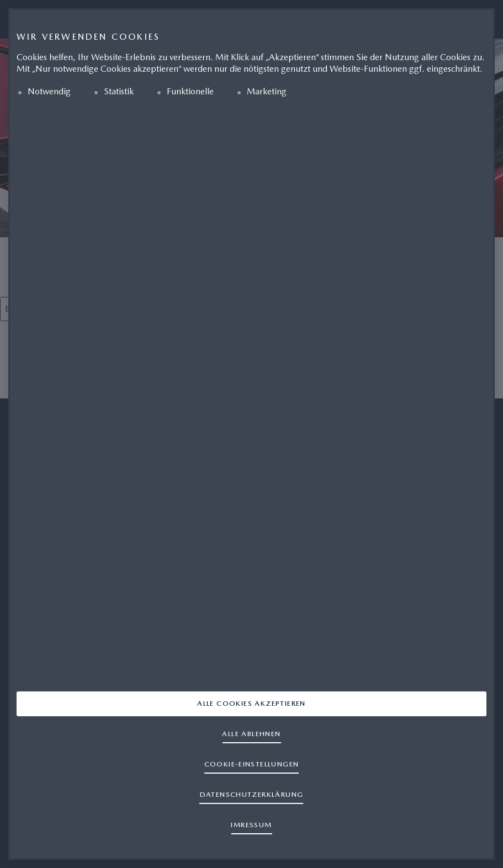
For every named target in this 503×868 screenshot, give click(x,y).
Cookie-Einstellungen (252, 764)
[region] (251, 434)
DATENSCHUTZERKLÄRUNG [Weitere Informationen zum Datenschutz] (252, 794)
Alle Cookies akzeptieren (251, 703)
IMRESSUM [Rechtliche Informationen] (251, 825)
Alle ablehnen (251, 734)
